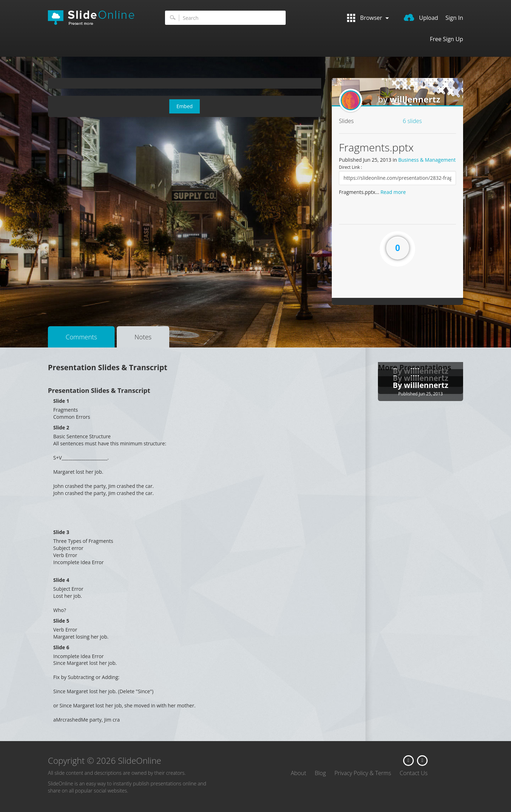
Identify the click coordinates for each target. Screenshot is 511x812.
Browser (368, 18)
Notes (143, 337)
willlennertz (415, 99)
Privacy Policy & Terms (363, 773)
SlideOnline (96, 18)
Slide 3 (61, 532)
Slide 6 (61, 647)
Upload (421, 18)
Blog (320, 773)
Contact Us (414, 773)
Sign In (454, 18)
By (399, 385)
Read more (393, 192)
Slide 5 (61, 621)
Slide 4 (61, 580)
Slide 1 (61, 401)
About (298, 773)
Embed (185, 106)
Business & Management (427, 160)
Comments (81, 337)
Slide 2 (61, 427)
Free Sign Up (446, 39)
